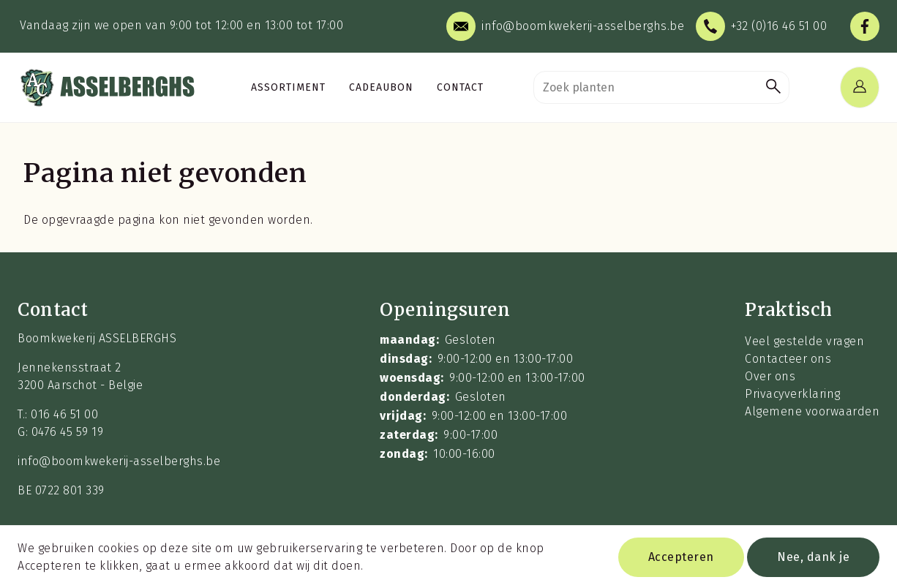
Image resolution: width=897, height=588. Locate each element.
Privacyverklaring (793, 394)
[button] (773, 87)
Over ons (770, 376)
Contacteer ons (788, 359)
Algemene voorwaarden (812, 411)
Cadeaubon (381, 87)
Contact (460, 87)
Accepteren (681, 561)
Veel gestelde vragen (804, 341)
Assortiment (288, 87)
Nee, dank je (813, 561)
